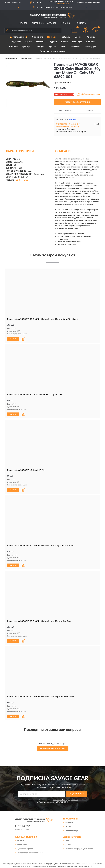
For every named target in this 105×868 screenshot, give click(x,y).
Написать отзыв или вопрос (53, 748)
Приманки (52, 37)
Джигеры (27, 47)
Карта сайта (22, 845)
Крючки (52, 47)
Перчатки (76, 47)
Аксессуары (90, 47)
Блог (67, 841)
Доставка (69, 823)
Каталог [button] (23, 23)
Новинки (66, 23)
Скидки (68, 845)
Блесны (78, 37)
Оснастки (41, 42)
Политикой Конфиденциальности (66, 800)
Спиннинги (37, 37)
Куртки (53, 42)
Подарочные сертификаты (53, 51)
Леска (64, 47)
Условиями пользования (48, 802)
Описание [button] (89, 111)
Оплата (68, 827)
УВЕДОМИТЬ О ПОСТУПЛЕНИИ (77, 102)
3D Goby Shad (22, 180)
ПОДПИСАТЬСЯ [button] (77, 794)
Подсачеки (16, 42)
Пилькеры (77, 42)
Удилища (91, 37)
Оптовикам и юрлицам (44, 23)
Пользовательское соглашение (30, 853)
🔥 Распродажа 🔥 (19, 37)
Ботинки (90, 42)
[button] (61, 3)
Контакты (81, 23)
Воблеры (66, 37)
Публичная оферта (25, 849)
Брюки (64, 42)
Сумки (29, 42)
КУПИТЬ (13, 339)
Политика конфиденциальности (79, 849)
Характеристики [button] (66, 111)
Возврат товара (72, 831)
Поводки (40, 47)
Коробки (13, 47)
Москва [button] (73, 120)
